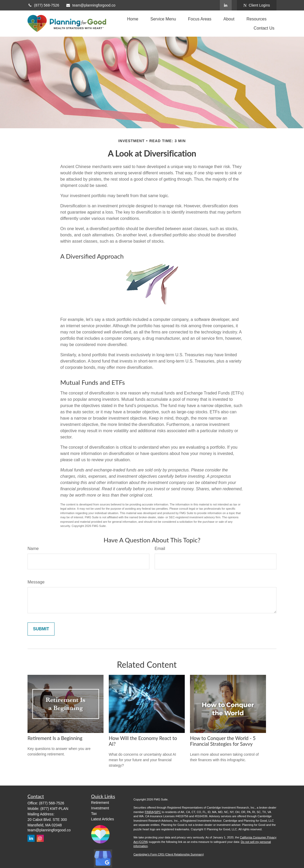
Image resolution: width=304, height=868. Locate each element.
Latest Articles (103, 819)
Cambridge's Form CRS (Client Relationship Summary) (169, 854)
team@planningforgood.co (91, 5)
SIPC (158, 812)
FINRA (149, 812)
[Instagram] (40, 838)
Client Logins (257, 5)
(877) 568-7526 (43, 5)
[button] (133, 19)
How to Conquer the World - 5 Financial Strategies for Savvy (223, 741)
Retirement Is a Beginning (55, 738)
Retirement (100, 803)
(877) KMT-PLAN (54, 809)
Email (160, 549)
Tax (94, 814)
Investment (100, 808)
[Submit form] (41, 629)
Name (33, 549)
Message (36, 582)
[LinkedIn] (226, 5)
